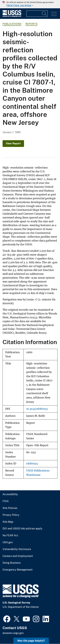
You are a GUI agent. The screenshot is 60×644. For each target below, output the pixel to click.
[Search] (44, 14)
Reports (31, 24)
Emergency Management (18, 570)
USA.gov (8, 542)
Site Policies (10, 508)
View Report (13, 143)
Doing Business (12, 563)
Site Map (8, 522)
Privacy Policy (11, 515)
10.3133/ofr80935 (37, 409)
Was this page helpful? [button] (31, 641)
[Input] (37, 14)
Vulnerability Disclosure (17, 549)
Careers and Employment (18, 556)
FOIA (6, 501)
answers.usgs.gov (13, 633)
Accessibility (10, 494)
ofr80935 (32, 464)
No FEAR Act (10, 535)
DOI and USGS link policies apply (22, 529)
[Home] (12, 16)
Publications (12, 24)
